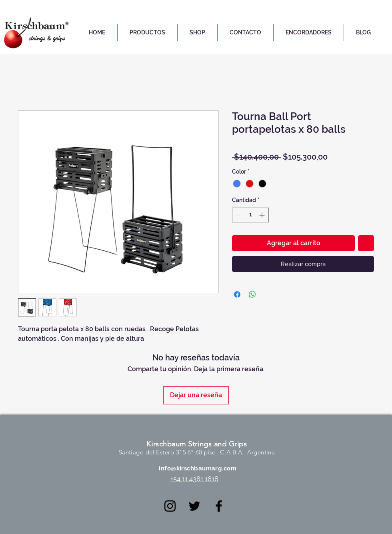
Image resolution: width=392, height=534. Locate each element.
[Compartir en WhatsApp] (252, 294)
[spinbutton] (250, 215)
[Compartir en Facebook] (237, 294)
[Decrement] (238, 215)
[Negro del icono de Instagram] (170, 506)
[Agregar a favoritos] (366, 243)
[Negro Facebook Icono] (219, 506)
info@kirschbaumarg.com (198, 468)
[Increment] (263, 215)
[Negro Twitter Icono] (194, 506)
